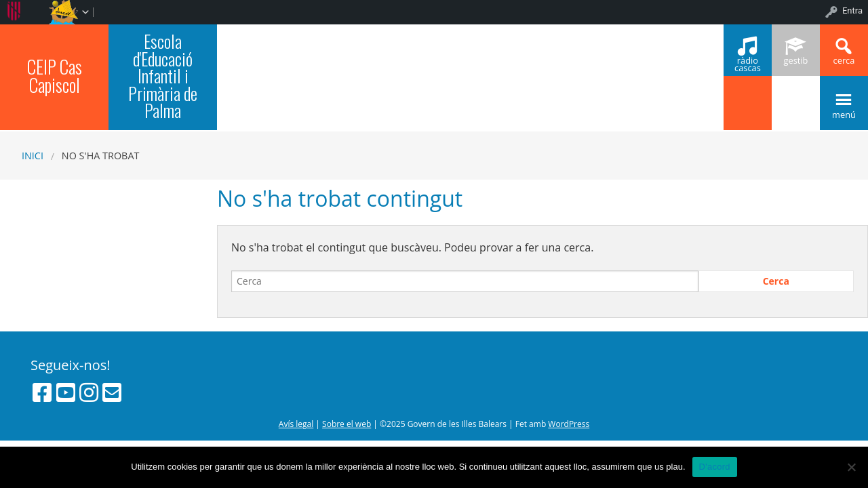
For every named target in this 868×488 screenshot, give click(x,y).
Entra (852, 11)
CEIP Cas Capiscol (55, 76)
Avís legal (296, 424)
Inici (33, 156)
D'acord (715, 467)
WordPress (569, 424)
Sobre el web (347, 424)
